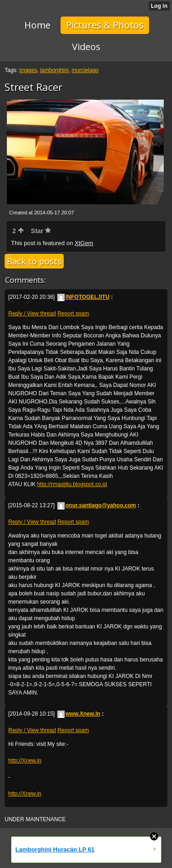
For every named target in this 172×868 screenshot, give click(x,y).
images (28, 70)
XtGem (84, 243)
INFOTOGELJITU (83, 297)
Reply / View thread (32, 314)
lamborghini (54, 70)
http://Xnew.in (25, 761)
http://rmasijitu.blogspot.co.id (72, 484)
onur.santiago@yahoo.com (97, 505)
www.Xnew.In (79, 714)
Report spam (73, 314)
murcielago (85, 70)
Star (41, 231)
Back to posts (34, 261)
